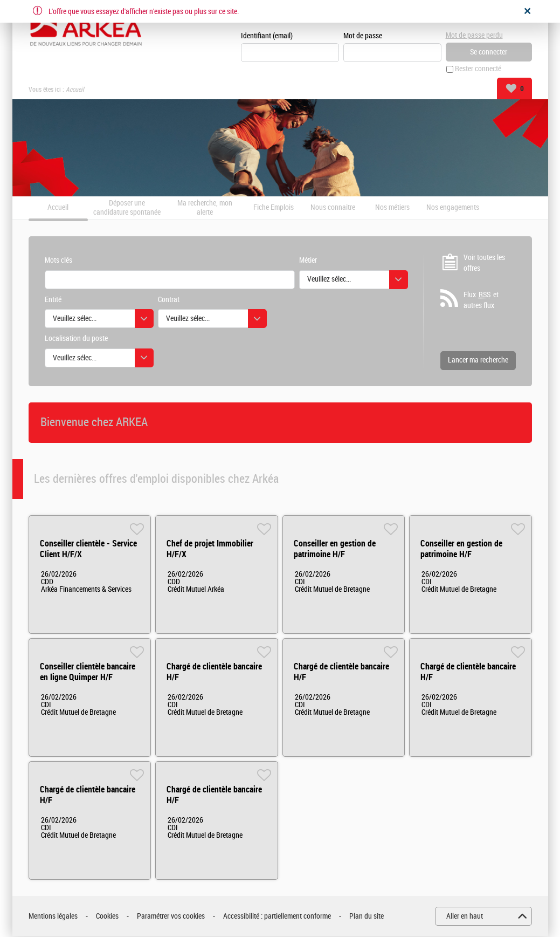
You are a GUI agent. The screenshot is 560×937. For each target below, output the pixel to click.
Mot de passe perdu (474, 35)
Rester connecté (478, 69)
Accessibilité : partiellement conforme (277, 916)
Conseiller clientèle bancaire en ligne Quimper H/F (88, 672)
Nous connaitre (333, 208)
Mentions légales (53, 916)
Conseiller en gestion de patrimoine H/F (335, 549)
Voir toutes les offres (484, 263)
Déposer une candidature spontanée (127, 208)
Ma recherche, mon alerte (205, 208)
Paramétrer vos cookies (171, 916)
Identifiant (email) (267, 36)
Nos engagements (453, 208)
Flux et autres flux (481, 300)
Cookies (107, 916)
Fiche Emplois (274, 208)
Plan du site (367, 916)
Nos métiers (392, 208)
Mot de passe (363, 36)
